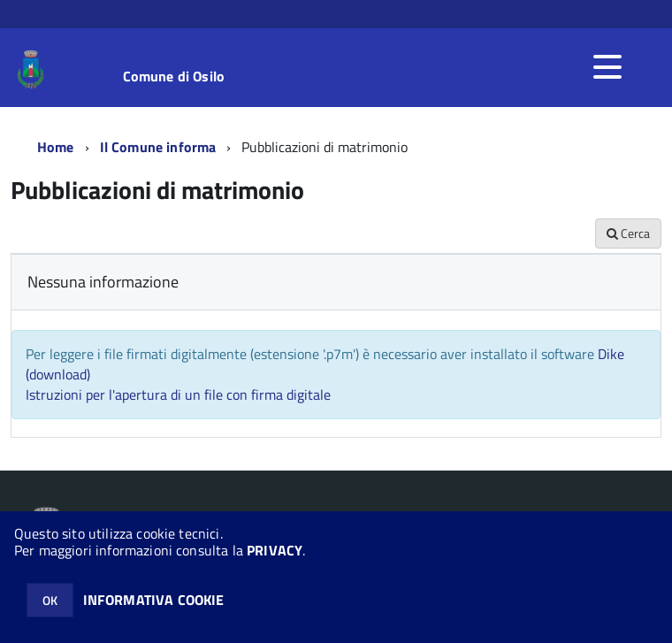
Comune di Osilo (174, 76)
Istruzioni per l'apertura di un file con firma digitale (178, 394)
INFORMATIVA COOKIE (154, 600)
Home (56, 147)
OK (50, 600)
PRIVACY (275, 550)
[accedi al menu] (607, 67)
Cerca (628, 233)
